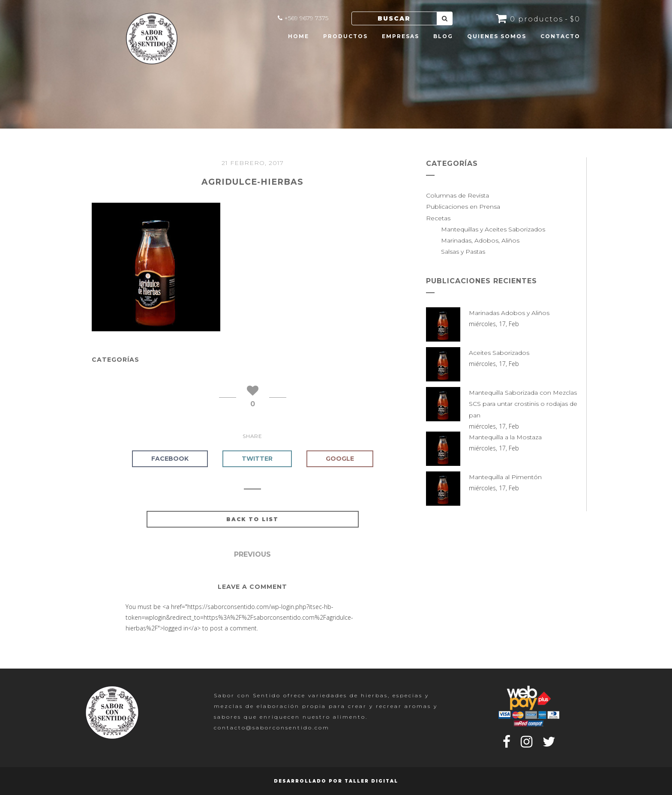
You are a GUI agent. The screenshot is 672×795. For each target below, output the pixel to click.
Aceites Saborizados (499, 353)
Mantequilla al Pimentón (505, 477)
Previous (252, 554)
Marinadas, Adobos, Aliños (480, 240)
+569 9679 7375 (306, 18)
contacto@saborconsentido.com (272, 727)
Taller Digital (371, 781)
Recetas (438, 218)
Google (340, 459)
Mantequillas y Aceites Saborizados (493, 229)
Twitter (257, 459)
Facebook (170, 459)
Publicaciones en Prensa (463, 207)
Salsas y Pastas (463, 252)
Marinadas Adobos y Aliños (509, 313)
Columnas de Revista (457, 195)
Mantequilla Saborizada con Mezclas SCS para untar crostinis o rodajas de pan (523, 404)
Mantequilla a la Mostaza (505, 437)
